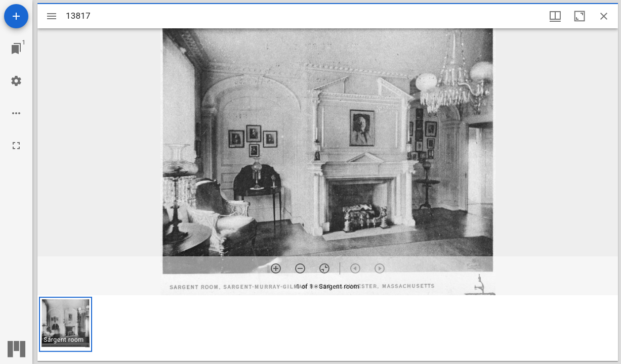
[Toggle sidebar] (52, 16)
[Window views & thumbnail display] (555, 16)
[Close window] (604, 16)
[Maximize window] (579, 16)
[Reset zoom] (324, 268)
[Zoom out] (300, 268)
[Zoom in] (276, 268)
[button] (66, 324)
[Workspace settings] (16, 81)
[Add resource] (16, 16)
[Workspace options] (16, 113)
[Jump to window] (16, 49)
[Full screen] (16, 146)
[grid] (328, 328)
